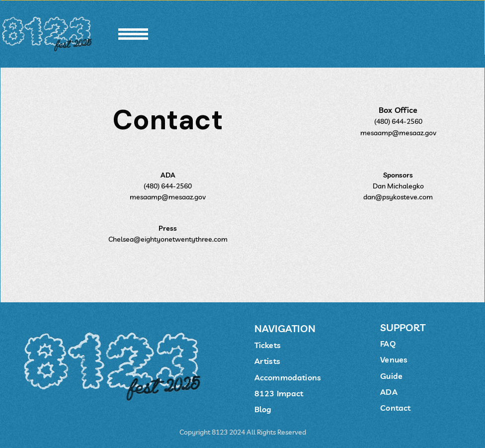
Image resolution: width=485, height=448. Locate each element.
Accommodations (288, 377)
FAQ (388, 344)
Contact (395, 408)
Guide (391, 376)
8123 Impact (279, 393)
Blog (263, 409)
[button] (133, 34)
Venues (394, 359)
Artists (267, 361)
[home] (48, 34)
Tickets (268, 345)
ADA (389, 392)
